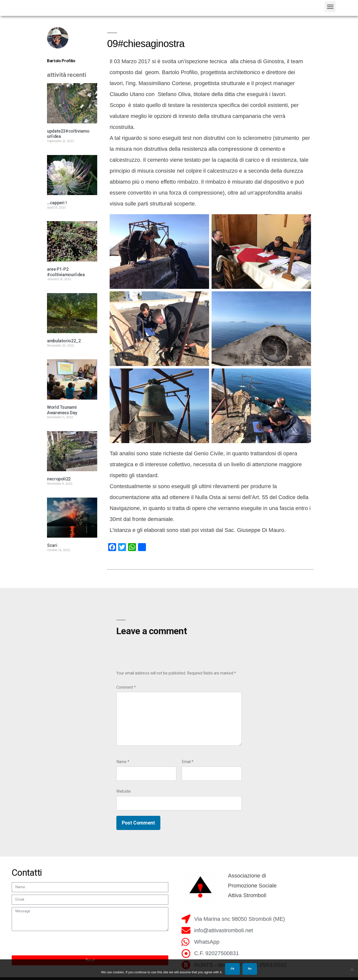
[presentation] (49, 946)
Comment (126, 691)
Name (123, 765)
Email (188, 765)
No (250, 969)
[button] (330, 8)
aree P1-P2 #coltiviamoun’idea (66, 275)
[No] (352, 970)
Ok (232, 969)
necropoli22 (59, 482)
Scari (52, 548)
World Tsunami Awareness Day (62, 413)
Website (124, 795)
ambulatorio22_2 (64, 344)
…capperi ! (57, 206)
